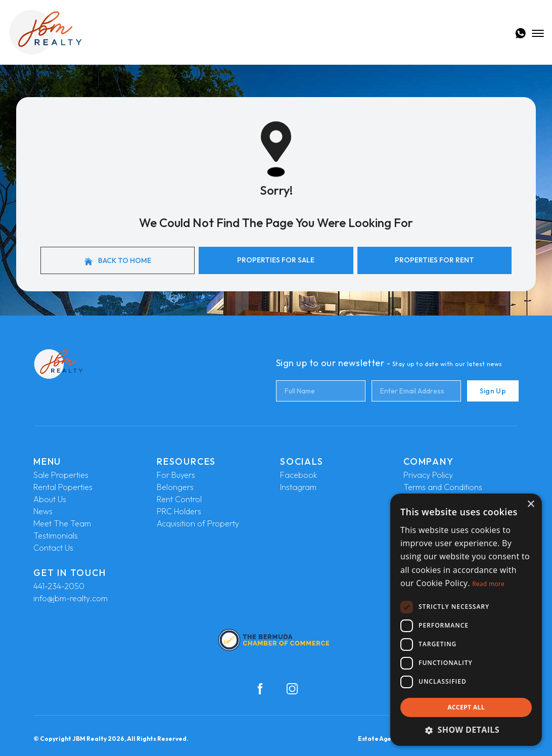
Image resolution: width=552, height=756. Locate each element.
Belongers (175, 487)
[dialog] (466, 620)
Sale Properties (61, 475)
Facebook (298, 475)
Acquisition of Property (198, 523)
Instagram (298, 487)
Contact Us (53, 548)
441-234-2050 (59, 586)
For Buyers (176, 475)
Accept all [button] (466, 707)
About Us (50, 499)
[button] (466, 730)
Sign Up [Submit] (493, 391)
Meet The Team (62, 523)
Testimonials (56, 536)
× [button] (531, 504)
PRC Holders (179, 511)
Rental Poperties (63, 487)
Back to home (118, 261)
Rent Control (179, 499)
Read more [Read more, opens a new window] (488, 584)
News (43, 511)
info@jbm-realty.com (71, 598)
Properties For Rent (434, 260)
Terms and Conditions (443, 487)
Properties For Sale (276, 260)
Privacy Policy (428, 475)
